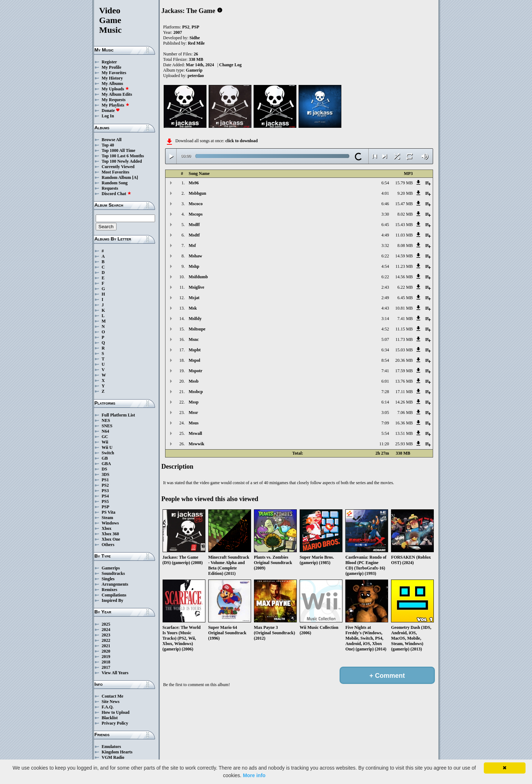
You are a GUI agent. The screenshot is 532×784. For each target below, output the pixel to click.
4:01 (385, 193)
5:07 (385, 339)
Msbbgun (198, 193)
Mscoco (196, 204)
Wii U (107, 447)
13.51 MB (404, 433)
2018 (106, 662)
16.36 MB (404, 423)
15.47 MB (404, 204)
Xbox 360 (110, 534)
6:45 (385, 225)
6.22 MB (405, 287)
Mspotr (196, 371)
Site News (111, 702)
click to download (241, 141)
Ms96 (194, 183)
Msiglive (197, 287)
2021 (106, 646)
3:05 (385, 413)
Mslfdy (195, 319)
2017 (106, 667)
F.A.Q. (108, 707)
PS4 (105, 496)
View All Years (115, 673)
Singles (108, 579)
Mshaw (195, 256)
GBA (106, 464)
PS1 (105, 480)
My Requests (114, 100)
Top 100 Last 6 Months (123, 156)
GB (105, 458)
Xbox (107, 528)
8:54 (385, 360)
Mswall (195, 433)
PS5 (105, 501)
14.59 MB (404, 256)
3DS (106, 474)
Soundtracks (113, 573)
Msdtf (194, 235)
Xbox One (111, 539)
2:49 (385, 298)
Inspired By (113, 600)
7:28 (385, 392)
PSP (106, 507)
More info (254, 775)
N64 (106, 431)
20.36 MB (404, 360)
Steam (108, 518)
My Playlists (116, 105)
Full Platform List (119, 415)
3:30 (385, 214)
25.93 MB (404, 444)
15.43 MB (404, 225)
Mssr (194, 413)
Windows (110, 523)
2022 (106, 640)
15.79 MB (404, 183)
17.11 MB (404, 392)
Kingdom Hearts (117, 752)
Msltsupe (197, 329)
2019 (106, 657)
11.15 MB (404, 329)
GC (105, 437)
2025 (106, 624)
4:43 (385, 308)
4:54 (385, 266)
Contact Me (113, 696)
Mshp (194, 266)
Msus (194, 423)
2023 (106, 635)
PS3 (105, 491)
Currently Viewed (118, 167)
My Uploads (115, 89)
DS (104, 469)
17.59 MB (404, 371)
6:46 (385, 204)
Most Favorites (116, 172)
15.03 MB (404, 350)
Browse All (112, 140)
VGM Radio (113, 757)
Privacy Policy (115, 723)
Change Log (230, 65)
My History (112, 78)
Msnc (194, 339)
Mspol (195, 360)
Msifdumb (198, 277)
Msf (192, 245)
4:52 (385, 329)
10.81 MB (404, 308)
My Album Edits (117, 94)
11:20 (384, 444)
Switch (108, 453)
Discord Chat (117, 194)
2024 (106, 630)
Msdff (194, 225)
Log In (108, 116)
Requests (110, 188)
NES (106, 420)
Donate (111, 111)
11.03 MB (404, 235)
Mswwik (197, 444)
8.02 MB (405, 214)
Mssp (194, 402)
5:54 (385, 433)
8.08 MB (405, 245)
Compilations (114, 595)
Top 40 (108, 145)
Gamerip (194, 70)
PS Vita (109, 512)
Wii (105, 442)
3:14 (385, 319)
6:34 (385, 350)
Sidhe (195, 38)
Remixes (110, 590)
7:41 (385, 371)
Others (108, 545)
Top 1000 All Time (119, 150)
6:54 (385, 183)
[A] (135, 177)
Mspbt (195, 350)
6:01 (385, 381)
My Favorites (114, 73)
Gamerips (111, 568)
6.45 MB (405, 298)
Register (110, 62)
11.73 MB (404, 339)
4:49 (385, 235)
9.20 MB (405, 193)
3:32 (385, 245)
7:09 (385, 423)
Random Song (115, 183)
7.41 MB (405, 319)
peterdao (196, 76)
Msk (193, 308)
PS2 (105, 485)
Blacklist (110, 718)
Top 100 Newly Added (122, 161)
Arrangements (115, 584)
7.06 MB (405, 413)
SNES (107, 426)
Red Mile (196, 43)
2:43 (385, 287)
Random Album (117, 177)
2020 (106, 651)
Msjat (194, 298)
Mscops (196, 214)
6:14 (385, 402)
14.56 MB (404, 277)
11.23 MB (404, 266)
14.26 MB (404, 402)
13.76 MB (404, 381)
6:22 (385, 256)
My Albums (113, 84)
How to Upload (116, 712)
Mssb (194, 381)
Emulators (112, 747)
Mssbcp (196, 392)
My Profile (112, 67)
